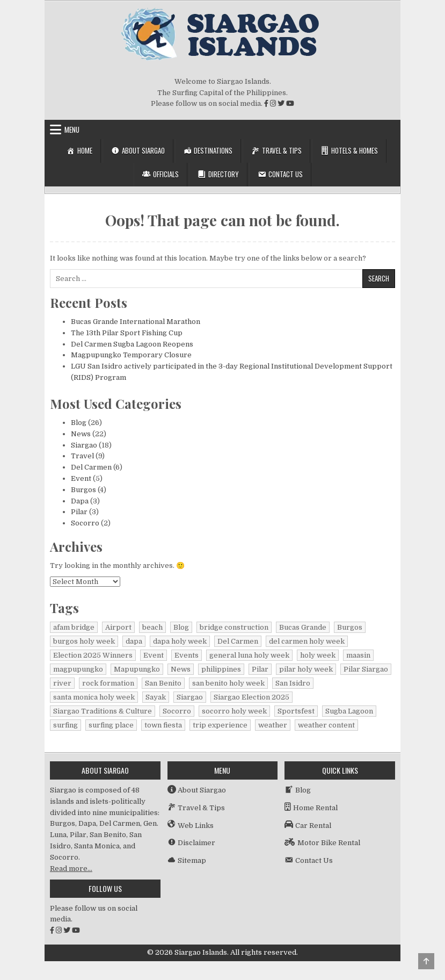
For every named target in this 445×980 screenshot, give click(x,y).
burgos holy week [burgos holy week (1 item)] (84, 641)
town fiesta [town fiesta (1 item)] (163, 725)
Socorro (85, 523)
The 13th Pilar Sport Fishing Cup (127, 333)
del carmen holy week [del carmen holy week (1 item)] (307, 641)
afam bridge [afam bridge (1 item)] (74, 627)
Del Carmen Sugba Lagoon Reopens (132, 344)
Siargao (84, 445)
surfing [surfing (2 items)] (65, 725)
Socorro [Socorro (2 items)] (177, 711)
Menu (72, 129)
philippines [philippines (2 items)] (221, 669)
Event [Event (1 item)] (154, 655)
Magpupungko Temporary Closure (131, 355)
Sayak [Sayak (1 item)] (156, 697)
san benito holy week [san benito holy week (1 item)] (228, 683)
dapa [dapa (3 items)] (134, 641)
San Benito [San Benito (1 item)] (163, 683)
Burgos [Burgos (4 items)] (350, 627)
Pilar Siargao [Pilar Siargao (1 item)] (366, 669)
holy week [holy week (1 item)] (318, 655)
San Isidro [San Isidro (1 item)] (293, 683)
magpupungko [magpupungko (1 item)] (78, 669)
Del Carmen (91, 467)
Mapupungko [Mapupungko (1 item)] (137, 669)
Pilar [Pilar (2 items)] (260, 669)
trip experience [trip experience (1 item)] (220, 725)
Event (81, 478)
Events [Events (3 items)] (187, 655)
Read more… (71, 869)
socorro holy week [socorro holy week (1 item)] (234, 711)
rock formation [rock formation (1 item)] (108, 683)
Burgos (83, 490)
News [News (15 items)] (181, 669)
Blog (79, 423)
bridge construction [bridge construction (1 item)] (234, 627)
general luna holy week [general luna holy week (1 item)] (249, 655)
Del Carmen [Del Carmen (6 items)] (238, 641)
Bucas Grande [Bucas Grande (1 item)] (303, 627)
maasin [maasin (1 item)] (358, 655)
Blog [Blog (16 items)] (181, 627)
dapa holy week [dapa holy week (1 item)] (180, 641)
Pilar (79, 512)
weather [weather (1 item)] (273, 725)
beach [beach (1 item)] (152, 627)
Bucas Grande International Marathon (136, 322)
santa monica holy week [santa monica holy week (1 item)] (94, 697)
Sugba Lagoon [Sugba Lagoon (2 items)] (349, 711)
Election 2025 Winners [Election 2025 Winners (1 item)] (93, 655)
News (81, 434)
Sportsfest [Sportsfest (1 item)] (296, 711)
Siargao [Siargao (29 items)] (190, 697)
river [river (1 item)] (62, 683)
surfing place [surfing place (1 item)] (111, 725)
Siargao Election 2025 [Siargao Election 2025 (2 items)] (251, 697)
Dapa (80, 501)
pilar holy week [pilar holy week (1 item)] (306, 669)
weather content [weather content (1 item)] (326, 725)
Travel (82, 456)
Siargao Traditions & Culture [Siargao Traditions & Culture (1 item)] (103, 711)
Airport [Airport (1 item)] (118, 627)
